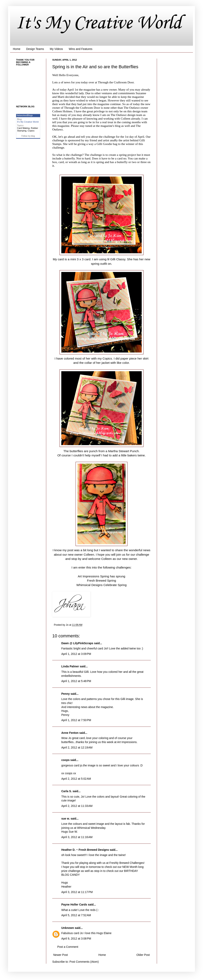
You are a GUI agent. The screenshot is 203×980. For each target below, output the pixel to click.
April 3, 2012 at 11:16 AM (77, 837)
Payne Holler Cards (74, 905)
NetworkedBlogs (25, 115)
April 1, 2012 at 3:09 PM (76, 654)
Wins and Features (81, 49)
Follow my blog (28, 136)
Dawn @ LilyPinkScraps (77, 643)
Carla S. (67, 791)
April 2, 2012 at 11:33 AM (77, 806)
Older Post (143, 955)
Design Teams (35, 49)
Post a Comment (68, 947)
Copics (31, 131)
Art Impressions (89, 576)
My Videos (56, 49)
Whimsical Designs (89, 585)
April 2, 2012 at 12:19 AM (77, 747)
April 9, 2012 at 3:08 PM (76, 939)
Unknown (68, 928)
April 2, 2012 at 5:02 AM (76, 779)
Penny (66, 694)
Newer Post (60, 955)
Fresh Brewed (97, 580)
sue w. (66, 819)
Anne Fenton (70, 733)
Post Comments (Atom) (84, 962)
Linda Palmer (70, 666)
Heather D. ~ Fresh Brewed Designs (85, 850)
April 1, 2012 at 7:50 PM (76, 720)
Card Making (23, 128)
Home (17, 49)
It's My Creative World (99, 23)
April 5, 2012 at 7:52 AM (76, 915)
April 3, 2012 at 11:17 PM (77, 892)
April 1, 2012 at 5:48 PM (76, 681)
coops (65, 760)
